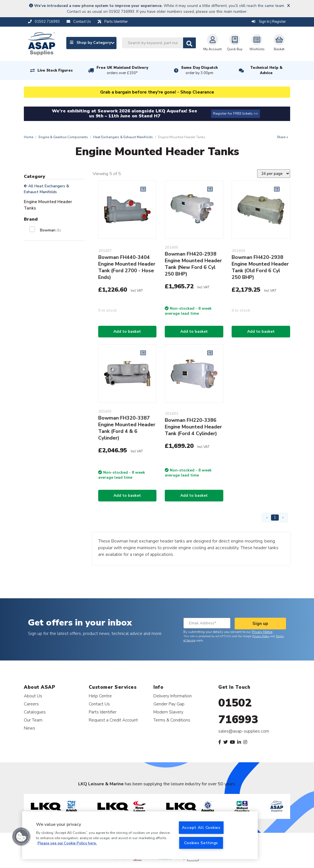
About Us (33, 696)
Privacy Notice (262, 632)
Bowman (50, 230)
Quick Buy (235, 43)
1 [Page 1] (275, 517)
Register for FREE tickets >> (235, 113)
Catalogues (35, 712)
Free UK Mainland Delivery (122, 70)
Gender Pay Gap (169, 704)
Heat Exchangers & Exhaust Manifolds (123, 137)
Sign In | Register (269, 22)
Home (29, 137)
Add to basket (127, 331)
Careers (31, 704)
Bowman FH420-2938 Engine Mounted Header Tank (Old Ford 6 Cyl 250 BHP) (260, 267)
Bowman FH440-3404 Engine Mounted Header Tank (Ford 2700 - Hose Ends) (127, 267)
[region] (140, 835)
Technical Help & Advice (266, 70)
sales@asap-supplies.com (244, 731)
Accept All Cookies (201, 827)
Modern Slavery (168, 712)
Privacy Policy (261, 636)
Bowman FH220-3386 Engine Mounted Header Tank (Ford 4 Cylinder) (193, 427)
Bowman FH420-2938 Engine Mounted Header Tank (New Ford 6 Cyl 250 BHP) (193, 264)
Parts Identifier (103, 712)
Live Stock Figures (55, 70)
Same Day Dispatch (199, 70)
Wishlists (257, 43)
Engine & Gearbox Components (63, 137)
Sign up (260, 624)
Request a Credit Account (113, 720)
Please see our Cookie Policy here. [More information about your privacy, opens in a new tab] (67, 843)
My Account (212, 43)
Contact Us (99, 704)
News (30, 728)
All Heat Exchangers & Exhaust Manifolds (46, 189)
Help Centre (100, 696)
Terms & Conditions (172, 720)
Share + (283, 137)
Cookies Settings (201, 843)
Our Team (33, 720)
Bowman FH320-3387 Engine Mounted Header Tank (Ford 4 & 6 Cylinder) (127, 428)
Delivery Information (173, 696)
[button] (21, 837)
